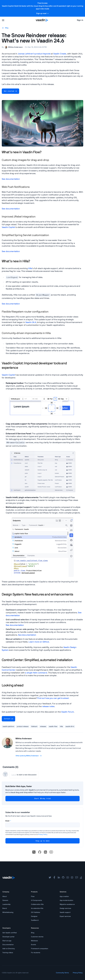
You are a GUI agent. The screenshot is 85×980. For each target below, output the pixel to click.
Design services (65, 908)
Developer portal (8, 937)
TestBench (35, 920)
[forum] (77, 878)
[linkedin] (45, 852)
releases (43, 727)
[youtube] (68, 878)
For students (36, 953)
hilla (61, 727)
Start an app (7, 941)
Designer (34, 916)
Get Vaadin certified (10, 933)
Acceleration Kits (37, 908)
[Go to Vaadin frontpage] (9, 878)
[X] (34, 852)
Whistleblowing (8, 912)
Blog (5, 28)
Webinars (34, 941)
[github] (63, 878)
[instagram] (72, 878)
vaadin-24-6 (70, 727)
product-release (23, 727)
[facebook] (54, 878)
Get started (10, 91)
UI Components (36, 900)
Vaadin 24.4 (31, 322)
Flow (33, 897)
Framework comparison (40, 949)
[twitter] (50, 878)
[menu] (3, 20)
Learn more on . (39, 642)
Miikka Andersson (24, 739)
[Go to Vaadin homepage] (42, 20)
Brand (5, 908)
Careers (5, 900)
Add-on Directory (9, 949)
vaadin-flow (53, 727)
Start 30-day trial (42, 799)
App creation (64, 897)
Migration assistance (67, 904)
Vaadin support (65, 912)
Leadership (6, 904)
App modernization (66, 900)
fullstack (34, 727)
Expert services (65, 916)
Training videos (8, 953)
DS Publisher (36, 912)
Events (33, 945)
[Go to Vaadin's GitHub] (40, 852)
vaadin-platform (8, 727)
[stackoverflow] (81, 878)
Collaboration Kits (37, 904)
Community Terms (62, 973)
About (5, 897)
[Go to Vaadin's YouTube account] (51, 852)
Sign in (80, 20)
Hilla (30, 268)
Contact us (8, 719)
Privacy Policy (43, 834)
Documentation (8, 945)
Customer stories (37, 937)
